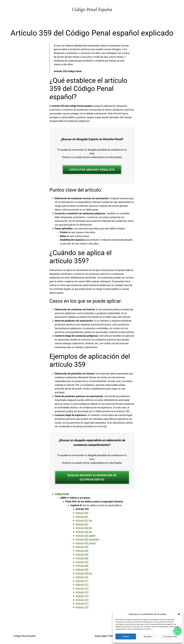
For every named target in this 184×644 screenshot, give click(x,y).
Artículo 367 (82, 562)
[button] (179, 614)
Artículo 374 (82, 592)
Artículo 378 (82, 607)
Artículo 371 (82, 581)
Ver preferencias (170, 636)
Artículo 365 (82, 554)
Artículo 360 (82, 513)
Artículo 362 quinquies (87, 539)
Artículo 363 (82, 547)
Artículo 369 (82, 569)
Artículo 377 (82, 603)
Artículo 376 (82, 600)
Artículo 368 (82, 566)
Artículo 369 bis (84, 573)
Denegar (148, 636)
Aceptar (126, 636)
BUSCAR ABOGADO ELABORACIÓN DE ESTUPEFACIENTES (92, 477)
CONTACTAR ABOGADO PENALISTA (92, 170)
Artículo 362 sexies (86, 543)
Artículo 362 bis (84, 528)
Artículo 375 (82, 596)
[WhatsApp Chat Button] (177, 631)
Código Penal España (92, 9)
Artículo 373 (82, 588)
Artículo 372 (82, 585)
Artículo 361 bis (84, 520)
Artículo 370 (82, 577)
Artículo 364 (82, 551)
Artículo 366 (82, 558)
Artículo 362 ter (84, 532)
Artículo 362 (82, 524)
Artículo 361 (82, 517)
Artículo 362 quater (86, 535)
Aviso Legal (101, 636)
